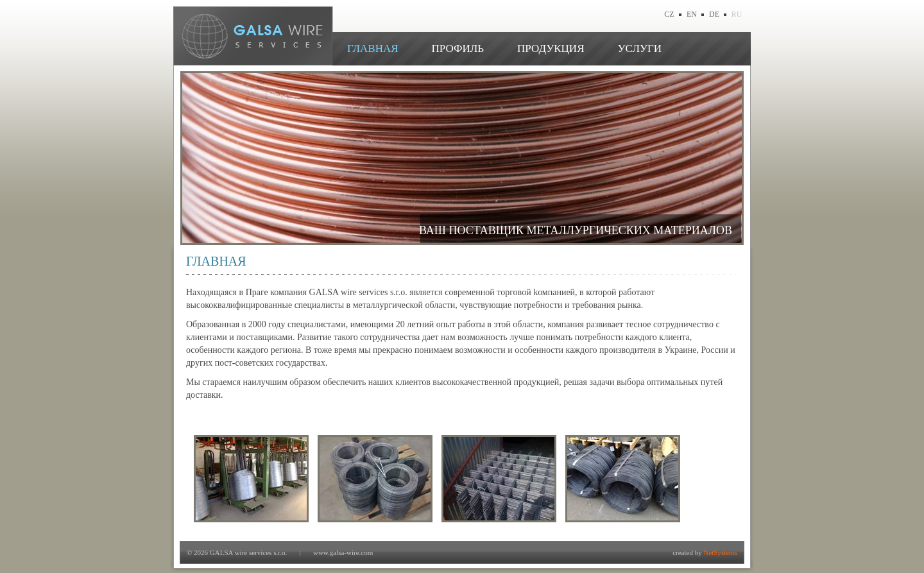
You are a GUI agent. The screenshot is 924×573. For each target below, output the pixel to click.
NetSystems (720, 552)
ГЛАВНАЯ (373, 48)
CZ (669, 14)
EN (692, 14)
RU (737, 14)
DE (714, 14)
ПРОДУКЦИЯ (551, 48)
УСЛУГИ (639, 48)
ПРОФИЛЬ (458, 48)
